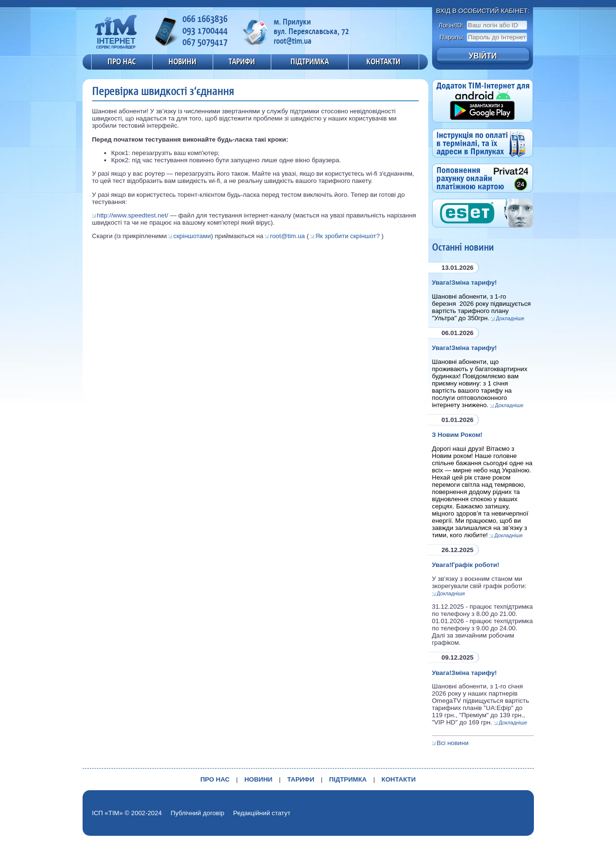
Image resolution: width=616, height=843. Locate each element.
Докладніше (510, 318)
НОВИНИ (182, 61)
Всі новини (453, 743)
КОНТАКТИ (383, 61)
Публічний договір (197, 813)
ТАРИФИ (242, 61)
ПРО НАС (122, 61)
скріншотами (192, 236)
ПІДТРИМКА (310, 61)
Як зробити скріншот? (348, 236)
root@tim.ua (287, 236)
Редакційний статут (262, 813)
